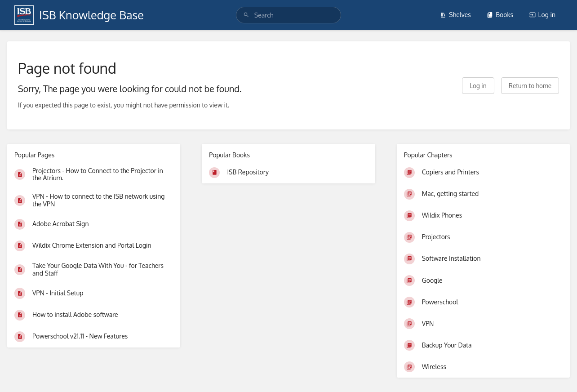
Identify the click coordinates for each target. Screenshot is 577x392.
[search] (288, 15)
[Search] (246, 15)
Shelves (455, 15)
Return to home (530, 86)
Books (500, 15)
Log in (542, 15)
